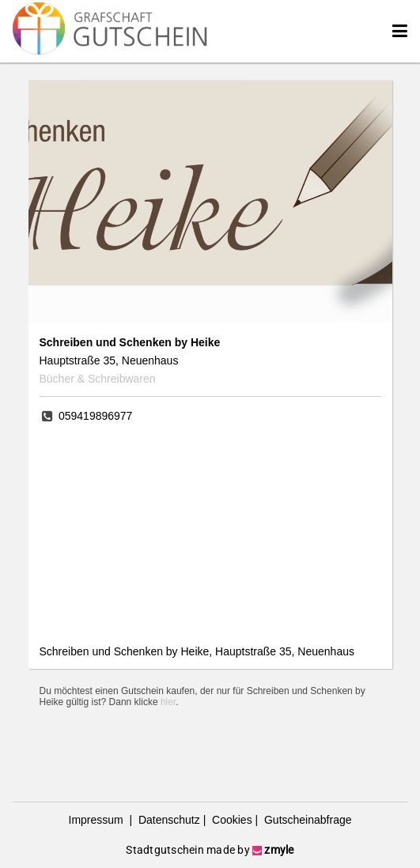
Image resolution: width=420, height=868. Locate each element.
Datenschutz (168, 820)
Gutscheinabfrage (306, 820)
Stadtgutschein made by (210, 850)
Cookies (230, 820)
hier (168, 702)
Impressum (98, 820)
